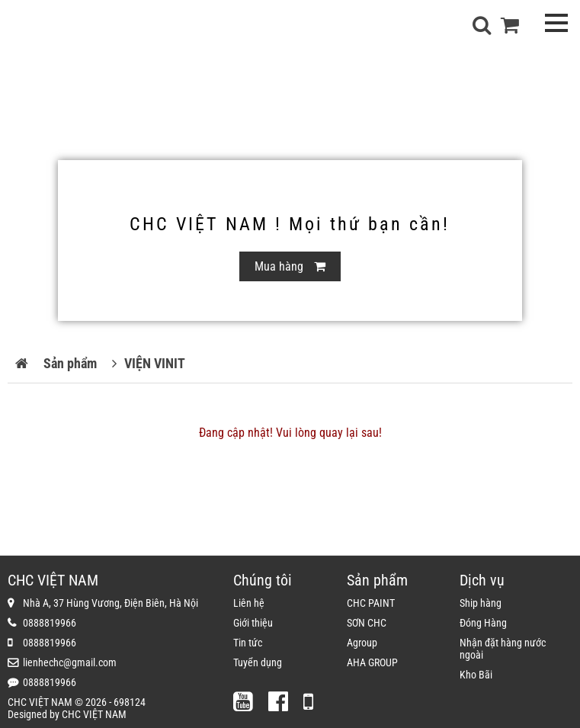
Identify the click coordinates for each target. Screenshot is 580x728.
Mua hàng (290, 266)
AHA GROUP (372, 662)
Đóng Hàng (483, 623)
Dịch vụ (482, 580)
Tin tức (248, 643)
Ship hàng (481, 603)
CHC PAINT (371, 603)
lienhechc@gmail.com (70, 662)
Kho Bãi (476, 675)
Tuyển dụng (258, 662)
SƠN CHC (367, 623)
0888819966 (50, 623)
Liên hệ (249, 603)
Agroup (362, 643)
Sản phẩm (70, 363)
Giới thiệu (253, 623)
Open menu (556, 22)
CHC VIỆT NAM (94, 714)
